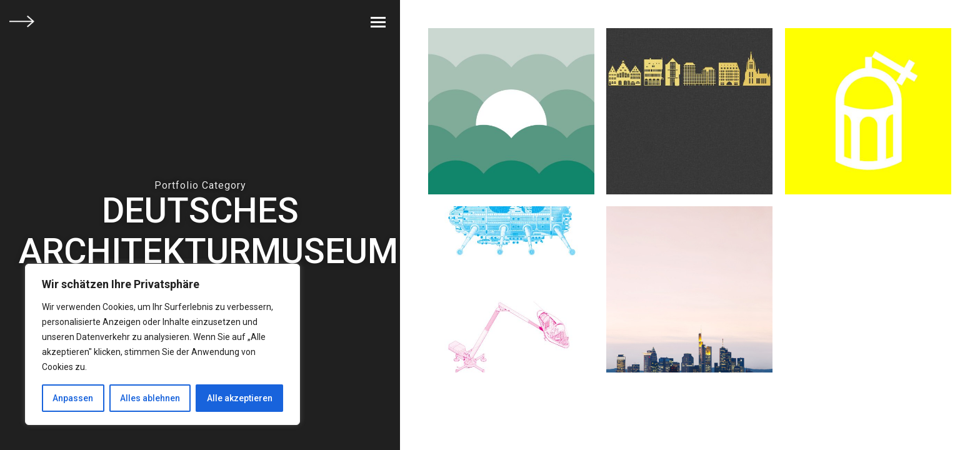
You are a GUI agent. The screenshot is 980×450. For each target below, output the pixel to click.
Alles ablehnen (150, 398)
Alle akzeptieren (240, 398)
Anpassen (73, 398)
